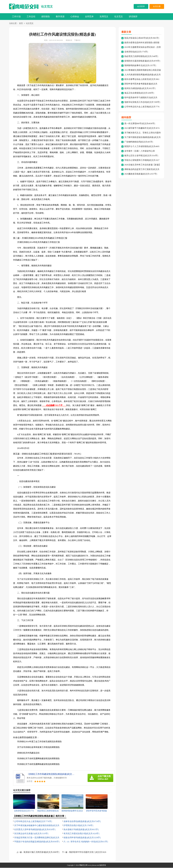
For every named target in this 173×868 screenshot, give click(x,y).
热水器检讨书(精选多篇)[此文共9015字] (81, 830)
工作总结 (31, 16)
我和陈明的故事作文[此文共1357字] (140, 66)
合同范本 (89, 16)
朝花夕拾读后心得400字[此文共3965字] (142, 38)
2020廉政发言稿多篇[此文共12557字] (141, 174)
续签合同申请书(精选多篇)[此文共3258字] (82, 838)
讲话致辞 (133, 16)
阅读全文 (69, 41)
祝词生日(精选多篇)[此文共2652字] (140, 89)
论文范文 (47, 7)
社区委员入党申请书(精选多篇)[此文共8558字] (35, 830)
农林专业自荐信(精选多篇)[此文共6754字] (82, 822)
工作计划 (16, 16)
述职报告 (46, 16)
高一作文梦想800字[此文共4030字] (140, 124)
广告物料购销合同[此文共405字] (139, 142)
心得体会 (75, 16)
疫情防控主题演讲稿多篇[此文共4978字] (142, 61)
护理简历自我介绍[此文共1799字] (78, 826)
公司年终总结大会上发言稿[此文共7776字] (33, 822)
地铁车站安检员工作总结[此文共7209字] (142, 102)
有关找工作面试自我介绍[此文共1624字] (81, 834)
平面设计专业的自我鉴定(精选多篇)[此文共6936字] (37, 842)
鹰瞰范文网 (83, 865)
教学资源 (60, 16)
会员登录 (141, 6)
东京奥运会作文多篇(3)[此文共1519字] (31, 834)
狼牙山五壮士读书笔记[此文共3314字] (141, 156)
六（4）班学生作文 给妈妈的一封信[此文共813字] (86, 842)
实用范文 (104, 16)
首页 (21, 24)
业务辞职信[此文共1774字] (136, 52)
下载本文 (77, 41)
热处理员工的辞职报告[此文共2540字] (141, 57)
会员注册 (157, 6)
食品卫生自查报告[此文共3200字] (139, 93)
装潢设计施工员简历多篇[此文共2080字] (41, 852)
